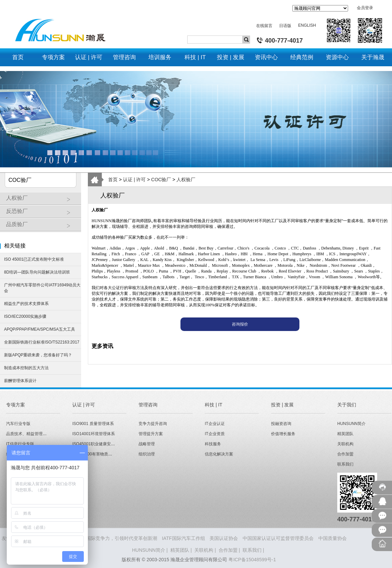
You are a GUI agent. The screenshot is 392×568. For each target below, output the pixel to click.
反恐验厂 (42, 214)
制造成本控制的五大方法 (26, 368)
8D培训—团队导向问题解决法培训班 (37, 272)
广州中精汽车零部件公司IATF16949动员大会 (42, 288)
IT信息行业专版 (20, 444)
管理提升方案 (151, 434)
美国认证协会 (224, 538)
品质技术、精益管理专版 (28, 434)
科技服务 (213, 444)
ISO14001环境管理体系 (94, 434)
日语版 (285, 26)
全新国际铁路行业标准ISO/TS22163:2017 (42, 342)
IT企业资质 (215, 434)
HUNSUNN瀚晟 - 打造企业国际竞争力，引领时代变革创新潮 (94, 538)
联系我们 (345, 464)
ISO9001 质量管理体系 (93, 424)
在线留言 (264, 26)
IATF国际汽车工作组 (183, 538)
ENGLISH (307, 25)
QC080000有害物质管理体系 (98, 454)
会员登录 (365, 8)
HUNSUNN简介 (351, 424)
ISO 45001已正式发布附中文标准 (34, 259)
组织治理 (147, 454)
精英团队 (345, 434)
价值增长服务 (283, 434)
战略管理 (147, 444)
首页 (113, 180)
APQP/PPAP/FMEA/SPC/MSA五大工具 (40, 329)
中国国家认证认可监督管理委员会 (278, 538)
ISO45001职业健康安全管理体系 (102, 444)
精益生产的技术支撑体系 (26, 304)
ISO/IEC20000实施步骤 (25, 316)
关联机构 (345, 444)
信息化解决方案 (219, 454)
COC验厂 (161, 180)
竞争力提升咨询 (153, 424)
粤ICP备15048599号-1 (252, 560)
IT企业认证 (215, 424)
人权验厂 (42, 200)
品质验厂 (42, 227)
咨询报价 (240, 324)
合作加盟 (345, 454)
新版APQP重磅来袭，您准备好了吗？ (38, 355)
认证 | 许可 (134, 180)
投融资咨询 (281, 424)
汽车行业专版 (18, 424)
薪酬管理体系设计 (20, 381)
